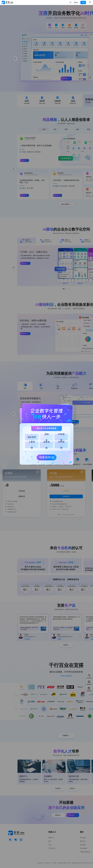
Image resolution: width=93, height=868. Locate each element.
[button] (69, 407)
